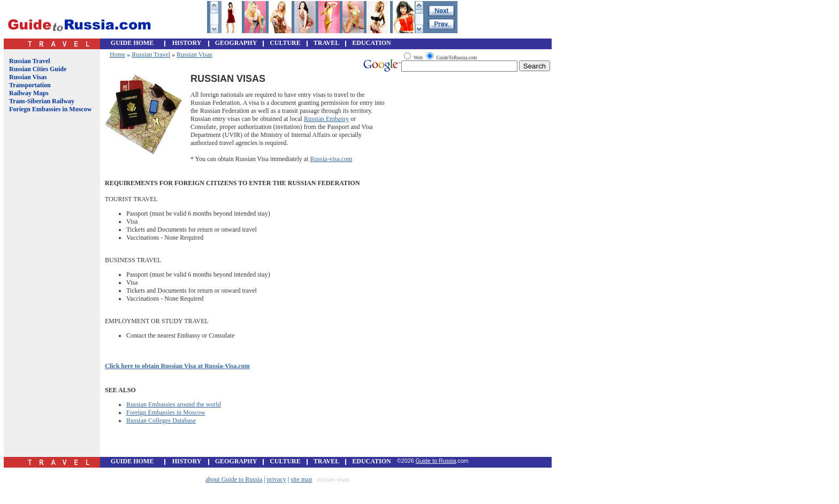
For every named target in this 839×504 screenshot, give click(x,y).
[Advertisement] (50, 293)
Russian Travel (30, 61)
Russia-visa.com (331, 159)
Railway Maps (29, 93)
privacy (277, 479)
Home (117, 55)
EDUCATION (371, 43)
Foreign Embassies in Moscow (166, 413)
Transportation (30, 85)
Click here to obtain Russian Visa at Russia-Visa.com (177, 366)
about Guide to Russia (234, 479)
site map (301, 479)
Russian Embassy (326, 119)
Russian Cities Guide (38, 69)
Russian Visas (28, 77)
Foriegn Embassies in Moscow (50, 109)
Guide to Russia (436, 461)
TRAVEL (326, 43)
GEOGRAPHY (236, 43)
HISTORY (187, 43)
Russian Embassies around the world (174, 404)
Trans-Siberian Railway (42, 101)
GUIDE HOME (132, 43)
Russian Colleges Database (161, 421)
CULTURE (285, 43)
